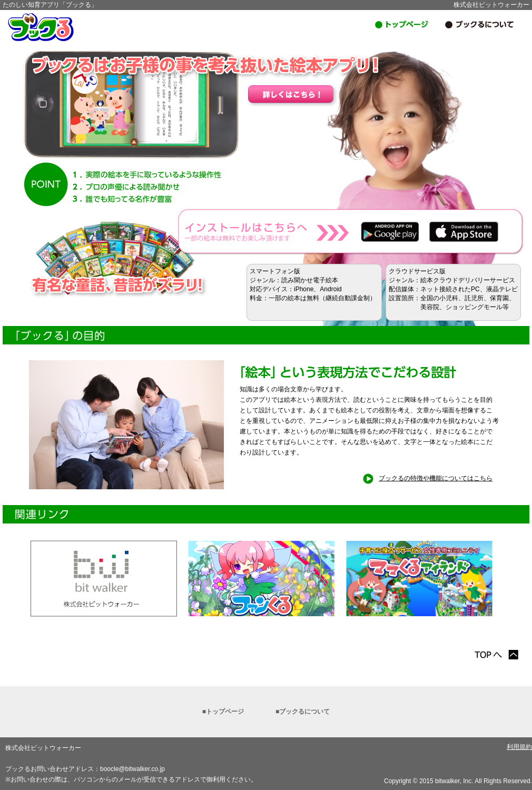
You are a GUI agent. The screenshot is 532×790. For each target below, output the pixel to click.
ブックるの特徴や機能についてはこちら (428, 478)
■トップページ (223, 712)
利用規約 (519, 747)
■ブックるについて (303, 712)
